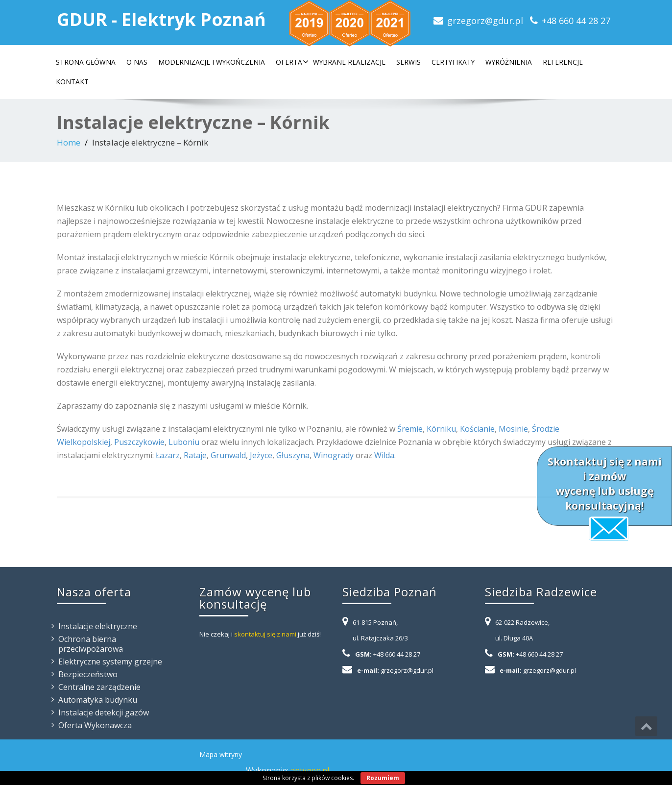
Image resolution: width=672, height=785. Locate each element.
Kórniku (441, 429)
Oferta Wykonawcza (95, 725)
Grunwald (228, 455)
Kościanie (477, 429)
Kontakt (72, 82)
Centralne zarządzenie (99, 687)
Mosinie (513, 429)
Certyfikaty (453, 62)
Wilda (384, 455)
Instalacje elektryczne (98, 626)
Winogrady (334, 455)
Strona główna (86, 62)
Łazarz (168, 455)
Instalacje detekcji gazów (104, 712)
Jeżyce (261, 455)
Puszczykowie (139, 442)
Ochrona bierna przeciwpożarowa (91, 644)
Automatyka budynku (98, 700)
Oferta (292, 62)
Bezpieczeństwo (88, 674)
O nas (137, 62)
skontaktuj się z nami (265, 634)
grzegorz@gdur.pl (485, 21)
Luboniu (184, 442)
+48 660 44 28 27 (576, 21)
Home (69, 142)
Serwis (408, 62)
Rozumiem (383, 778)
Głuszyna (293, 455)
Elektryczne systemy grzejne (110, 662)
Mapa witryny (221, 754)
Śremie (410, 429)
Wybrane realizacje (349, 62)
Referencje (563, 62)
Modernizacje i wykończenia (212, 62)
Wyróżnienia (509, 62)
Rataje (195, 455)
